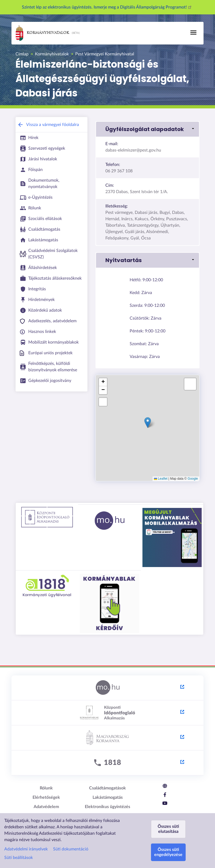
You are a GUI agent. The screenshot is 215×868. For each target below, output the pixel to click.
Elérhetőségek (46, 797)
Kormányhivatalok (42, 33)
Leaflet (161, 479)
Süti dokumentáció (71, 849)
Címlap (22, 54)
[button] (148, 423)
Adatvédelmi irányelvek (26, 849)
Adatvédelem (46, 807)
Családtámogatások (108, 788)
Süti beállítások (19, 858)
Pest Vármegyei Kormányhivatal (105, 54)
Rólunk (46, 788)
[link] (148, 129)
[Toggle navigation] (193, 32)
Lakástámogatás (108, 797)
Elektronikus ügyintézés (108, 807)
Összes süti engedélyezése (168, 852)
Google (193, 479)
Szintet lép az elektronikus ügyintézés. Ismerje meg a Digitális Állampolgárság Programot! (108, 7)
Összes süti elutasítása (168, 829)
